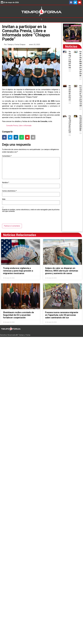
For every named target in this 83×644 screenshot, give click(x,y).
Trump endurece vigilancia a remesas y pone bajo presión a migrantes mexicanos (18, 271)
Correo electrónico (9, 191)
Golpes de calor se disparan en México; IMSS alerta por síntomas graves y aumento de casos (62, 271)
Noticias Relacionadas (20, 235)
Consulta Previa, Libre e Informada (19, 126)
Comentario (7, 156)
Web (4, 199)
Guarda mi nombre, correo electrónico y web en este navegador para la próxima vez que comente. (31, 210)
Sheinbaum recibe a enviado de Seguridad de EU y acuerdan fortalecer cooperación (18, 315)
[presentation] (18, 219)
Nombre (6, 183)
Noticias (71, 46)
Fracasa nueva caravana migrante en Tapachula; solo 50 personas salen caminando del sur (62, 315)
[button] (41, 19)
